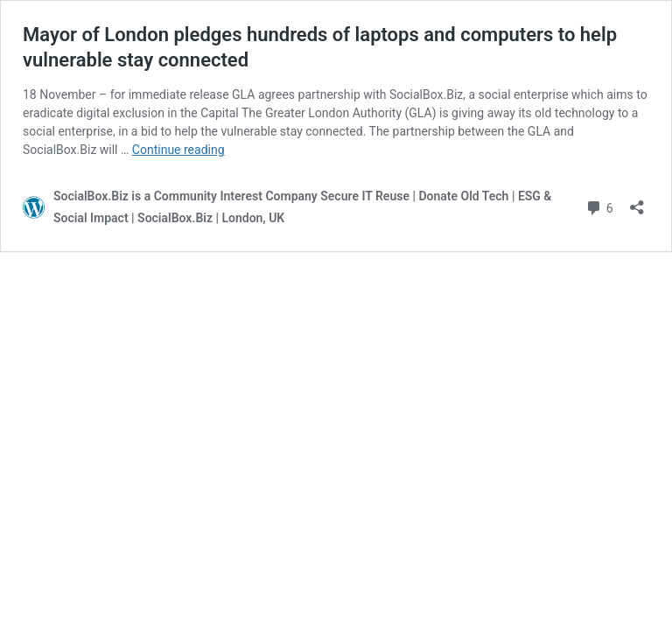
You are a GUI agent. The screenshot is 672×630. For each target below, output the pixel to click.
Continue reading (178, 150)
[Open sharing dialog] (637, 202)
